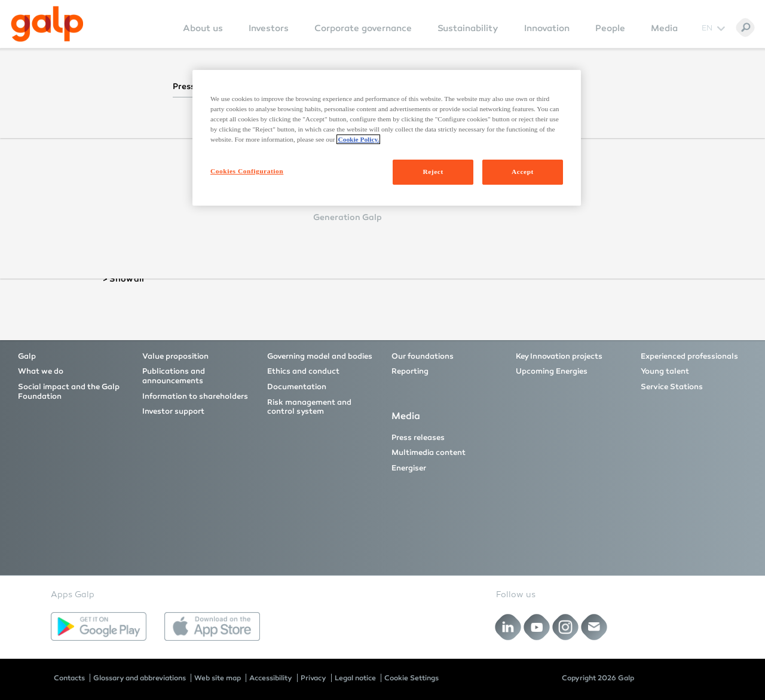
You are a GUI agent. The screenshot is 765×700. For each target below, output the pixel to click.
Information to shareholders (195, 396)
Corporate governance (363, 28)
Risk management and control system (309, 407)
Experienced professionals (689, 356)
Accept (523, 172)
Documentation (297, 387)
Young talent (665, 371)
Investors (269, 28)
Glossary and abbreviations (140, 678)
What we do (41, 371)
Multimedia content (429, 453)
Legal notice (355, 678)
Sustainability (468, 28)
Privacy (313, 678)
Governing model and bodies (320, 356)
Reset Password (274, 232)
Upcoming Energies (552, 371)
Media (664, 28)
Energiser (409, 468)
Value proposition (175, 356)
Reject (433, 172)
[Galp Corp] (47, 24)
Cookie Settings (411, 678)
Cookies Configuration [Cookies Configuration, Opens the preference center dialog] (247, 171)
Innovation (547, 28)
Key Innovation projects (559, 356)
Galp (27, 356)
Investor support (173, 411)
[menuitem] (203, 36)
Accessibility (271, 678)
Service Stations (672, 387)
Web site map (218, 678)
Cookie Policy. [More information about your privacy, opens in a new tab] (358, 139)
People (610, 28)
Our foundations (423, 356)
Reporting (410, 371)
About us (203, 28)
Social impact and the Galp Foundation (69, 392)
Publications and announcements (174, 376)
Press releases (418, 438)
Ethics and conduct (303, 371)
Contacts (69, 678)
